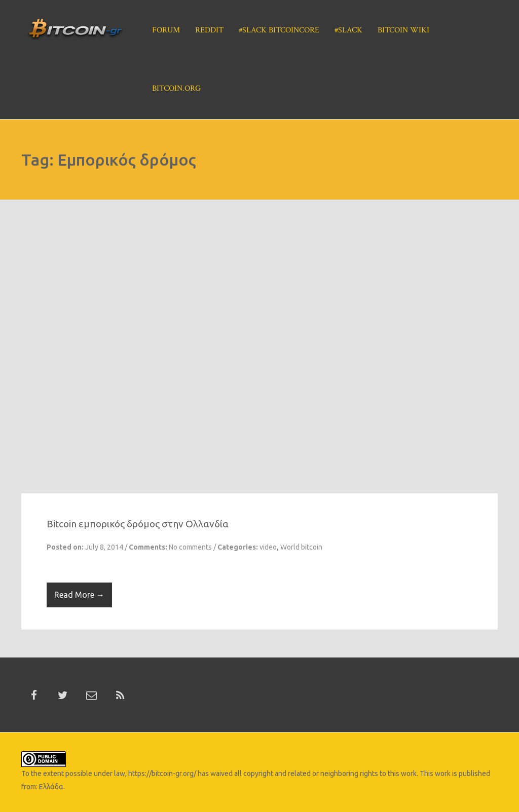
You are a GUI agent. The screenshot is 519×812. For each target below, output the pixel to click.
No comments (190, 547)
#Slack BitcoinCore (279, 30)
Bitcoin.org (176, 88)
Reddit (209, 30)
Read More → (79, 595)
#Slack (348, 30)
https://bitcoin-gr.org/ (162, 774)
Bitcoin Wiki (403, 30)
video (268, 547)
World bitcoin (301, 547)
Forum (166, 30)
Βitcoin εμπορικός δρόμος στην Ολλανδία (138, 524)
